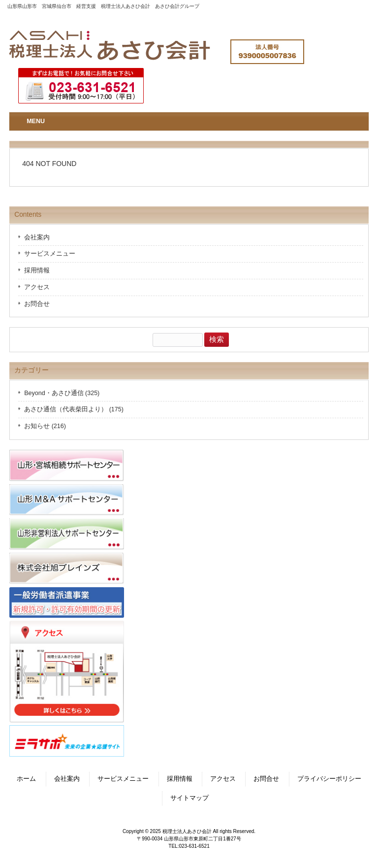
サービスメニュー (50, 254)
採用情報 (37, 270)
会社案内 (37, 237)
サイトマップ (189, 798)
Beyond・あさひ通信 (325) (62, 393)
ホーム (26, 779)
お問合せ (37, 304)
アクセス (37, 287)
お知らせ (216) (45, 426)
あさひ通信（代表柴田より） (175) (74, 409)
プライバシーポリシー (329, 779)
